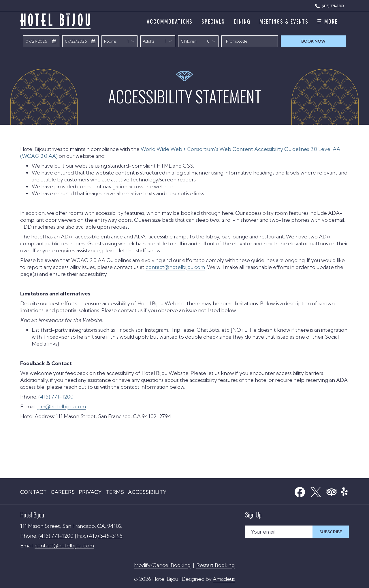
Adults (149, 41)
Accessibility (147, 492)
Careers (63, 492)
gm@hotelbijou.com (62, 406)
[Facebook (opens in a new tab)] (300, 491)
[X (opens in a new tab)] (316, 491)
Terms (115, 492)
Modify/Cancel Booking (162, 565)
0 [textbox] (208, 41)
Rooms (110, 41)
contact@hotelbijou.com (175, 267)
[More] (327, 21)
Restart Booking (215, 565)
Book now (324, 41)
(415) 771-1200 (56, 397)
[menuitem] (170, 21)
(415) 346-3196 (105, 536)
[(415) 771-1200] (329, 6)
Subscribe (331, 532)
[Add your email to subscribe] (279, 532)
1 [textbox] (128, 41)
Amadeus (224, 579)
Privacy (90, 492)
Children (189, 41)
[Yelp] (344, 490)
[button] (41, 41)
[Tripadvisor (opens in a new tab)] (332, 491)
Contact (33, 492)
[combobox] (131, 41)
